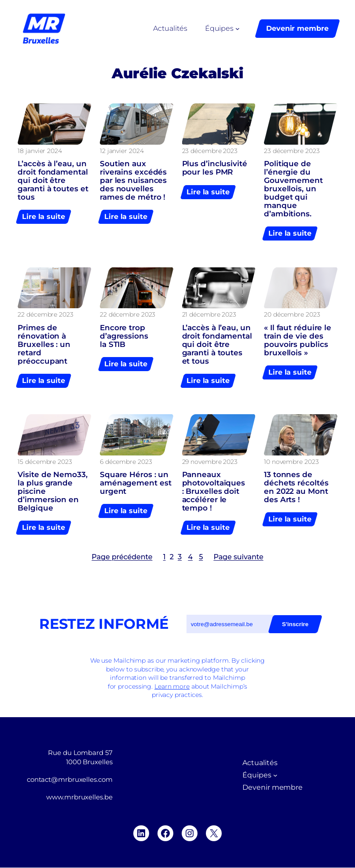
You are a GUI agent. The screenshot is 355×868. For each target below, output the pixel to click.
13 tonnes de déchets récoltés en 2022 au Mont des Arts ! (296, 488)
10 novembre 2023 (291, 462)
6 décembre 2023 (126, 462)
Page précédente (122, 557)
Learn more (172, 686)
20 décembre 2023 (292, 314)
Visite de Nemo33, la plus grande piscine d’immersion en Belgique (52, 492)
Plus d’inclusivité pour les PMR (215, 168)
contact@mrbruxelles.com (70, 780)
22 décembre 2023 (45, 314)
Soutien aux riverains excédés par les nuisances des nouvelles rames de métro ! (133, 181)
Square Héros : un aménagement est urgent (136, 483)
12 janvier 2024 (122, 151)
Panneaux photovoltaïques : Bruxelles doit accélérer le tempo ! (214, 492)
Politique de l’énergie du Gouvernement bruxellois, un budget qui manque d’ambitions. (293, 189)
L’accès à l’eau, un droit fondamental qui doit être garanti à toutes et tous (53, 181)
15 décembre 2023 (45, 462)
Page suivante (238, 557)
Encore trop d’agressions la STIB (124, 336)
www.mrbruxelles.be (79, 797)
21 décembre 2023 (209, 314)
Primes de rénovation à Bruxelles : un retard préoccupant (44, 345)
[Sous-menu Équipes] (238, 29)
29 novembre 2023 (210, 462)
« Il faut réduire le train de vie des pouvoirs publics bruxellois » (298, 340)
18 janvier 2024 (40, 151)
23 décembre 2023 (210, 151)
